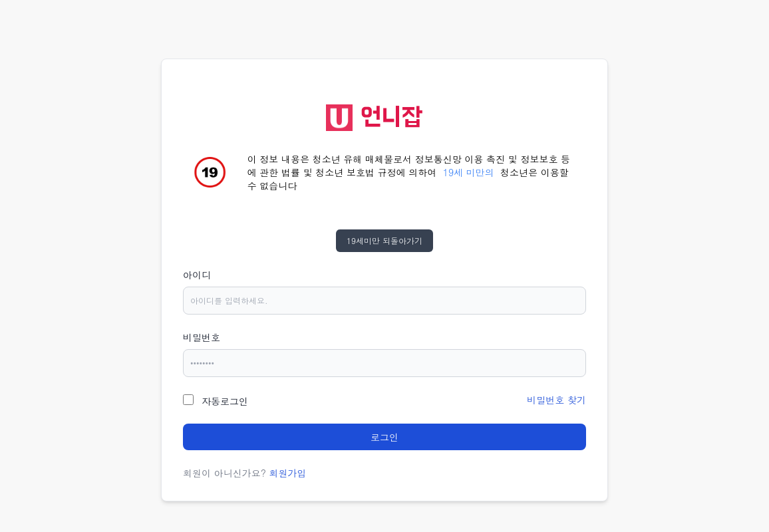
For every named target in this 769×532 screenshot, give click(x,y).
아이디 (197, 275)
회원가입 (288, 473)
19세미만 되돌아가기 (384, 240)
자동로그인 (225, 401)
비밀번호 (202, 337)
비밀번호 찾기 (556, 400)
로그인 (384, 437)
